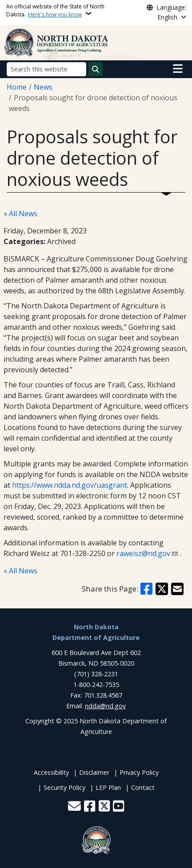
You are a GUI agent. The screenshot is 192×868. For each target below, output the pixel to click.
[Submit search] (96, 69)
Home (17, 87)
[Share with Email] (177, 589)
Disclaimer (94, 772)
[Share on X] (162, 589)
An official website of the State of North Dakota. (55, 10)
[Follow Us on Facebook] (90, 807)
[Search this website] (46, 69)
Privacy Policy (139, 772)
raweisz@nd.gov (143, 553)
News (43, 87)
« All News (20, 213)
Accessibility (51, 772)
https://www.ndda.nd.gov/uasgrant (70, 485)
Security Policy (64, 787)
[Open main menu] (178, 69)
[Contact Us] (74, 807)
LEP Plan (108, 787)
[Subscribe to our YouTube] (118, 807)
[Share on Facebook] (147, 589)
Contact (143, 787)
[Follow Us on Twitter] (104, 807)
